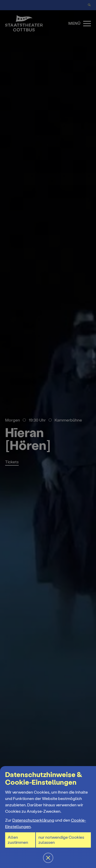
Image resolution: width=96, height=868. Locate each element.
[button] (48, 434)
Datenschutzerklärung (33, 820)
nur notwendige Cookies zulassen (61, 840)
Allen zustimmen (18, 840)
